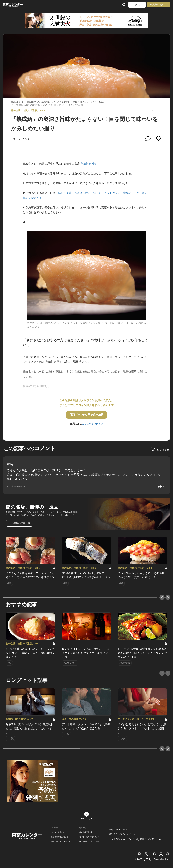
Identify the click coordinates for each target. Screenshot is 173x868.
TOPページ (55, 828)
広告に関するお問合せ (60, 837)
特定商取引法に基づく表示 (89, 841)
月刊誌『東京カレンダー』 (119, 830)
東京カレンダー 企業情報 (61, 841)
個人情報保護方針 (86, 832)
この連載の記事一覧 (19, 523)
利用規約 (83, 828)
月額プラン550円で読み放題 (87, 415)
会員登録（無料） (159, 4)
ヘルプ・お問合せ (58, 832)
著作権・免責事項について (89, 837)
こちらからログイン (92, 424)
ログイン (137, 5)
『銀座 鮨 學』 (89, 164)
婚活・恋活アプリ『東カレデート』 (122, 834)
